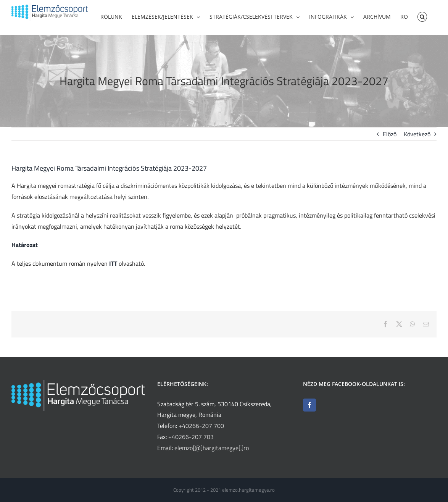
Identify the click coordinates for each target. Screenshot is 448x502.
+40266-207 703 (191, 437)
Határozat (25, 245)
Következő (417, 134)
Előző (390, 134)
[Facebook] (309, 405)
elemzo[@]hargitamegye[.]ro (212, 448)
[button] (422, 16)
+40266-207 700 (201, 426)
